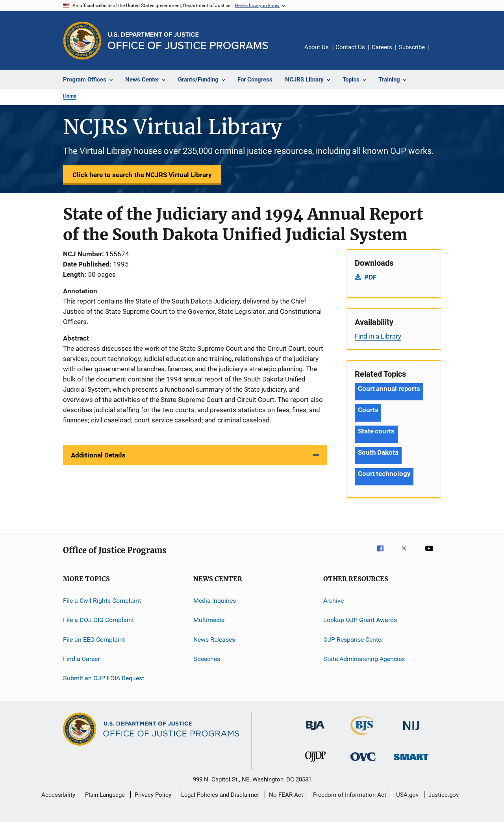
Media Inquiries (215, 601)
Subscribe (412, 47)
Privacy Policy (153, 795)
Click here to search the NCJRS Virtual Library (142, 175)
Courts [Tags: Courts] (368, 410)
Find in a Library (378, 336)
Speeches (207, 659)
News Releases (214, 640)
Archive (334, 601)
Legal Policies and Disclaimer (220, 795)
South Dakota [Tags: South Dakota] (378, 452)
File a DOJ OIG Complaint (98, 620)
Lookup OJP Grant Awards (360, 620)
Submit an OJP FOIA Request (104, 678)
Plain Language (105, 795)
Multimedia (209, 620)
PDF (370, 277)
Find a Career (81, 659)
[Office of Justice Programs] (82, 41)
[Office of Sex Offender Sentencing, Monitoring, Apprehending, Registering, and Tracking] (411, 762)
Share (441, 53)
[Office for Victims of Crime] (363, 762)
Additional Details (98, 455)
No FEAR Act (286, 795)
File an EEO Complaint (94, 640)
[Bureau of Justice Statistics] (363, 736)
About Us (317, 47)
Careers (382, 47)
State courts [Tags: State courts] (376, 431)
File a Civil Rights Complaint (102, 601)
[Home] (188, 41)
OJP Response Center (353, 640)
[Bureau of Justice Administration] (315, 731)
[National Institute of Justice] (411, 732)
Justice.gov (444, 795)
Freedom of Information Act (350, 795)
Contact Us (350, 47)
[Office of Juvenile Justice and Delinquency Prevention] (315, 763)
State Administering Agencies (364, 659)
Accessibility (58, 795)
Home (70, 96)
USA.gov (407, 795)
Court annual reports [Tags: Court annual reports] (389, 389)
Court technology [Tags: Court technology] (384, 474)
